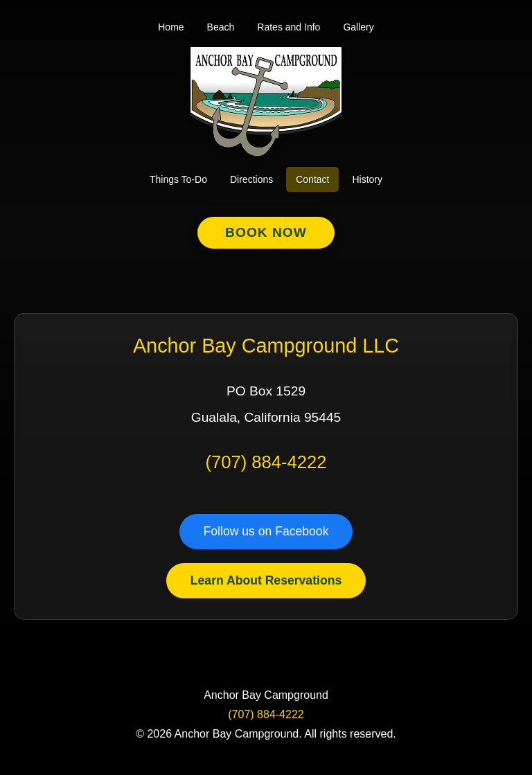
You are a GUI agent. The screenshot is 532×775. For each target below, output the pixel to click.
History (367, 179)
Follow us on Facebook (266, 531)
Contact (312, 179)
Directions (251, 179)
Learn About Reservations (266, 580)
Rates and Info (289, 27)
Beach (221, 27)
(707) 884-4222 (266, 462)
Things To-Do (178, 179)
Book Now (266, 232)
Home (171, 27)
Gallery (358, 27)
